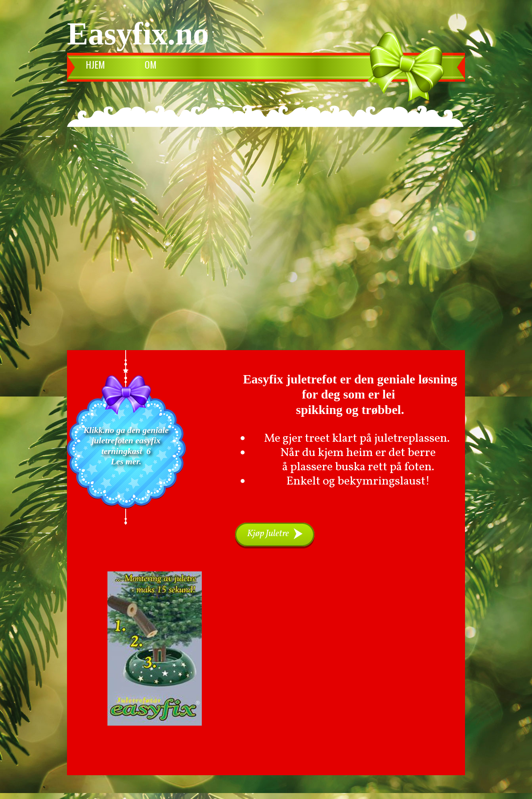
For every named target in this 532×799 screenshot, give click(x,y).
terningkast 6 (126, 451)
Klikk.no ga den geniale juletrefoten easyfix (127, 435)
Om (151, 64)
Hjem (95, 64)
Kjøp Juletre (268, 534)
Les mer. (126, 461)
